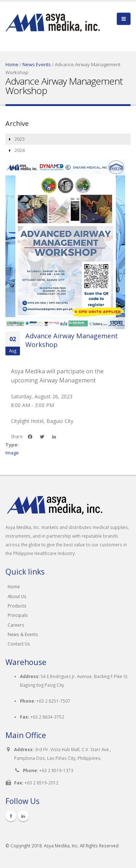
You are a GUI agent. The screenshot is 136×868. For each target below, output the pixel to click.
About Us (17, 596)
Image (12, 453)
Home (12, 64)
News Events (37, 64)
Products (17, 606)
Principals (18, 615)
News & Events (23, 634)
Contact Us (19, 644)
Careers (16, 625)
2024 (20, 150)
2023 (20, 139)
